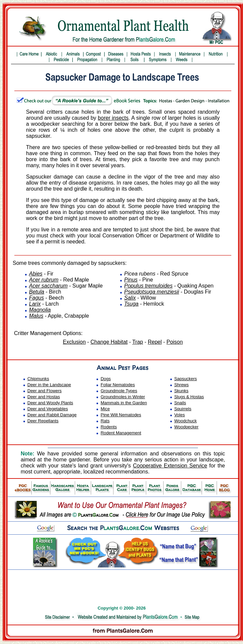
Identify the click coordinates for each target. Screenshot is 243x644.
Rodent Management (121, 433)
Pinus (131, 280)
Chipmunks (38, 379)
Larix (35, 304)
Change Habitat (109, 342)
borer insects (113, 118)
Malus (36, 316)
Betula (37, 292)
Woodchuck (186, 421)
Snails (180, 403)
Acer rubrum (44, 280)
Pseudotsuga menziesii (152, 292)
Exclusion (74, 342)
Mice (105, 409)
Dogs (105, 379)
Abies (36, 274)
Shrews (181, 385)
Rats (105, 421)
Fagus (36, 298)
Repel (155, 342)
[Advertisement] (123, 582)
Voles (180, 415)
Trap (138, 342)
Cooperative (170, 466)
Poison (175, 342)
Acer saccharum (48, 286)
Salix (130, 298)
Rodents (108, 427)
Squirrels (183, 409)
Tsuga (131, 304)
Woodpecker (186, 427)
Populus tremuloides (148, 286)
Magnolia (40, 310)
